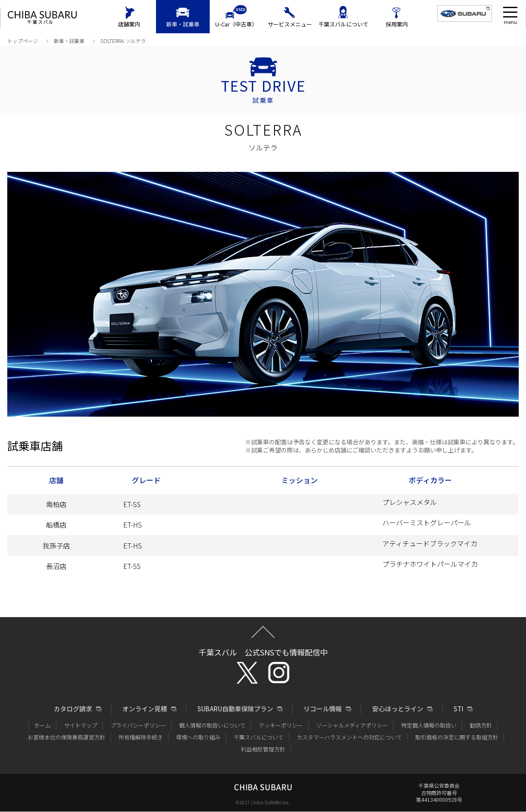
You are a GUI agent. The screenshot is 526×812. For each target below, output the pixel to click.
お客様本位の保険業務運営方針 (66, 737)
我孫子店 (77, 545)
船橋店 (56, 525)
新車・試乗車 (183, 24)
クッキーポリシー (281, 725)
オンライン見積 (145, 709)
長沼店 (56, 566)
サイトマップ (81, 725)
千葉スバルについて (343, 24)
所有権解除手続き (141, 737)
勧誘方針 (481, 725)
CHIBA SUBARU (42, 18)
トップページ (23, 41)
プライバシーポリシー (138, 725)
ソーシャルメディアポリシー (352, 725)
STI (458, 709)
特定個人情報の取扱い (429, 725)
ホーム (42, 725)
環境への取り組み (198, 737)
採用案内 (397, 24)
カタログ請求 (73, 709)
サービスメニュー (290, 24)
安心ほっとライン (398, 709)
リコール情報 (323, 709)
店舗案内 (129, 24)
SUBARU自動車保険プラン (235, 709)
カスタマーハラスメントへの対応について (349, 737)
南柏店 (56, 504)
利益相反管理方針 (263, 749)
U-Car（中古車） (236, 24)
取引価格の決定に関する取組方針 (457, 737)
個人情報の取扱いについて (212, 725)
